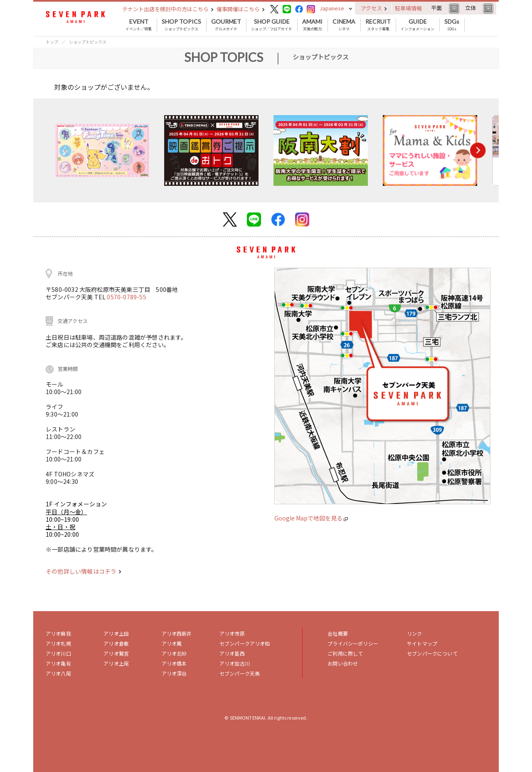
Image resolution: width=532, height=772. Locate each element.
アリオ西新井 (177, 633)
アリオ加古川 (235, 663)
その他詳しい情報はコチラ (84, 571)
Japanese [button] (332, 8)
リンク (414, 633)
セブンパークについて (432, 653)
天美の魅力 (312, 25)
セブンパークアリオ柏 (245, 643)
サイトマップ (422, 643)
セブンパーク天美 (240, 673)
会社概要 (338, 633)
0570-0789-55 (126, 297)
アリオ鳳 (172, 643)
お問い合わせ (343, 663)
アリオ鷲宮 (116, 653)
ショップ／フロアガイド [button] (272, 25)
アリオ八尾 (58, 673)
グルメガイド (226, 25)
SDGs (452, 25)
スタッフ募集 (378, 25)
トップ (52, 42)
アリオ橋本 (174, 663)
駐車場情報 (408, 8)
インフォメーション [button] (417, 25)
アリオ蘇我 (58, 633)
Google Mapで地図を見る (311, 518)
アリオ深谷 (174, 673)
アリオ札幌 (58, 643)
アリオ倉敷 (116, 643)
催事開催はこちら (241, 9)
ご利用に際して (345, 653)
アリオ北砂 (174, 653)
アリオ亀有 (58, 663)
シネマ (344, 25)
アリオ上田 (116, 633)
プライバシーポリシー (353, 643)
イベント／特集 (139, 25)
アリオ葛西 (232, 653)
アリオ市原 (232, 633)
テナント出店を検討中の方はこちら (168, 9)
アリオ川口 (58, 653)
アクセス (374, 8)
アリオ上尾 (116, 663)
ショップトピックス (181, 25)
